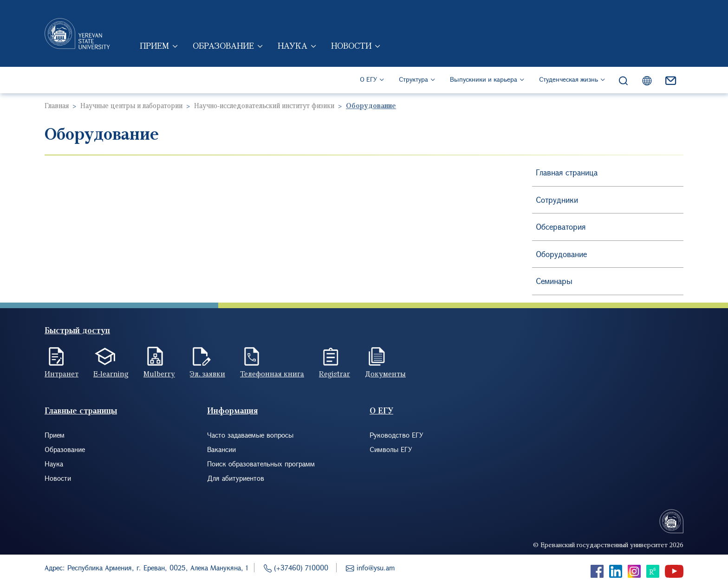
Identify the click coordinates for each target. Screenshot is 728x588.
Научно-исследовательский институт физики (264, 105)
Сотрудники (557, 200)
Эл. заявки (208, 374)
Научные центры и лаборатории (131, 105)
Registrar (335, 374)
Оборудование (561, 254)
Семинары (554, 281)
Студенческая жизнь (569, 79)
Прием (154, 45)
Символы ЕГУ (391, 449)
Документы (385, 374)
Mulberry (159, 374)
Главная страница (567, 172)
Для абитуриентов (236, 478)
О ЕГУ (368, 79)
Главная (57, 105)
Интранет (62, 374)
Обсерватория (561, 227)
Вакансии (221, 449)
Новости (351, 45)
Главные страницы (81, 410)
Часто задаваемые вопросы (250, 435)
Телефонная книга (272, 374)
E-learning (111, 374)
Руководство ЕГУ (396, 435)
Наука (292, 45)
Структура (413, 79)
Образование (223, 45)
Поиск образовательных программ (261, 464)
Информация (232, 410)
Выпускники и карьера (484, 79)
